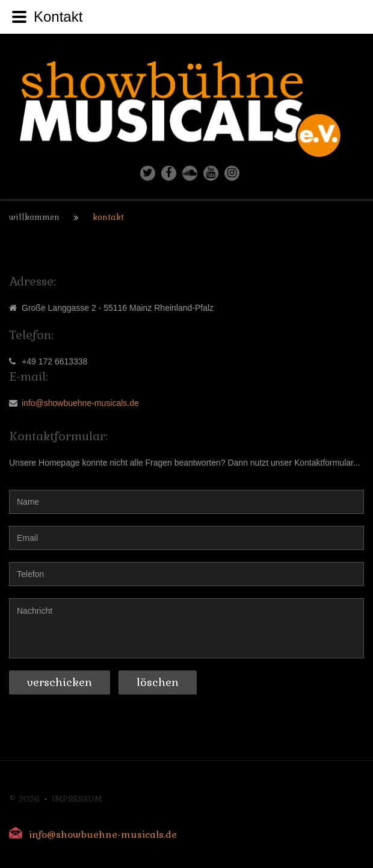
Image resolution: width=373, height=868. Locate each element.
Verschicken (60, 682)
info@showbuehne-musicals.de (80, 403)
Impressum (77, 799)
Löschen (158, 682)
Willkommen (34, 217)
